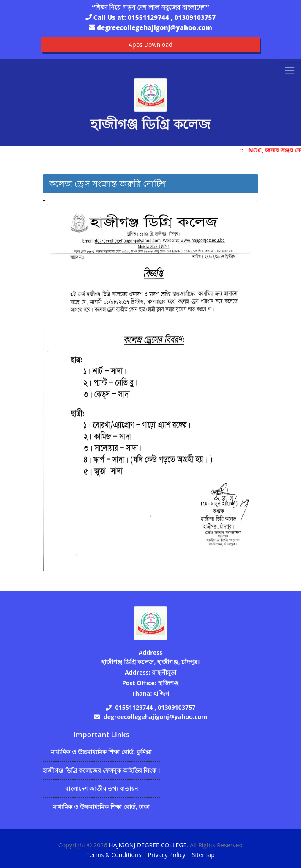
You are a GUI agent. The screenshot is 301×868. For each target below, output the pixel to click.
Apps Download (150, 45)
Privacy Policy (167, 855)
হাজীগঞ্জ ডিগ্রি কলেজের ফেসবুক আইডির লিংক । (101, 770)
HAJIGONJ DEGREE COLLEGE (148, 845)
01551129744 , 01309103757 (172, 17)
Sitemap (203, 855)
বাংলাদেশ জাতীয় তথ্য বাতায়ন (102, 788)
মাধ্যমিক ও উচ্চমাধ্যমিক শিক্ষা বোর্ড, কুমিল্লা (101, 752)
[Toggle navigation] (290, 70)
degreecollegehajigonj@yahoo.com (154, 27)
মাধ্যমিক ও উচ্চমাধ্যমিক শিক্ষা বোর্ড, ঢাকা (101, 807)
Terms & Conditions (114, 855)
